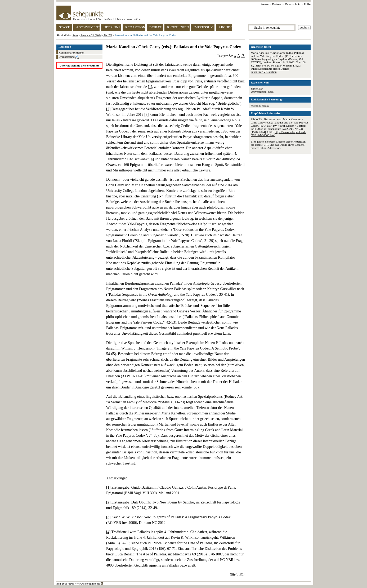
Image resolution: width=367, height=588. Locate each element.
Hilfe (307, 4)
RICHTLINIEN (178, 27)
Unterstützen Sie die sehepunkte (80, 65)
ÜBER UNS (112, 27)
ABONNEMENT (88, 27)
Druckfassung (69, 57)
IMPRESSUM (203, 27)
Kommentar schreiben (71, 52)
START (64, 27)
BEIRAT (155, 27)
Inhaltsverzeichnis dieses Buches (270, 69)
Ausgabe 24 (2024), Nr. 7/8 (96, 35)
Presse (265, 4)
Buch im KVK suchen (264, 72)
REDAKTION (135, 27)
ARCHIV (225, 27)
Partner (277, 4)
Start (75, 35)
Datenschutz (293, 4)
